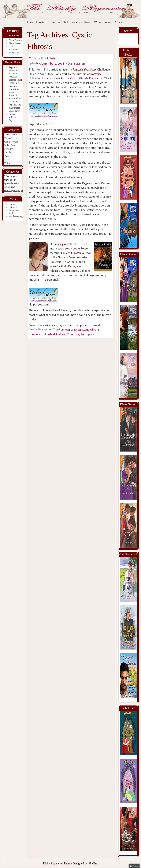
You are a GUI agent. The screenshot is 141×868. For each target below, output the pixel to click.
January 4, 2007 (64, 244)
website (67, 325)
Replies (88, 334)
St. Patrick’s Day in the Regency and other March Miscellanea (15, 105)
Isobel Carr (14, 53)
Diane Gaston (15, 40)
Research (9, 159)
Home (29, 22)
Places (7, 156)
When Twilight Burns (62, 266)
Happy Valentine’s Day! (14, 117)
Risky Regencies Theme (57, 863)
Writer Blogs (102, 22)
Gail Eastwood (11, 142)
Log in (12, 204)
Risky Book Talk (59, 22)
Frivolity (8, 149)
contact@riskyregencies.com (18, 190)
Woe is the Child (42, 58)
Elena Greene (15, 43)
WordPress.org (16, 216)
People (8, 152)
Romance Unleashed (42, 334)
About (40, 22)
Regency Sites (81, 22)
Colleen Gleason (71, 253)
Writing (8, 163)
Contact (120, 22)
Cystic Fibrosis (91, 330)
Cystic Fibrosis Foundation (86, 78)
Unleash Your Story (85, 69)
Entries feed (14, 207)
